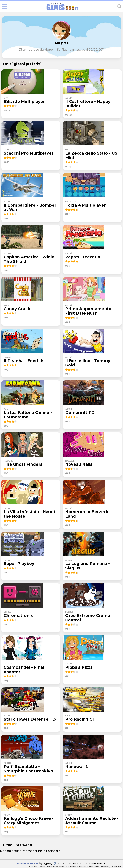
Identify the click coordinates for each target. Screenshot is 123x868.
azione (7, 202)
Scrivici (116, 867)
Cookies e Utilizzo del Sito (82, 867)
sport (7, 98)
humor (7, 357)
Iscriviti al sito (56, 867)
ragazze (8, 461)
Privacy (105, 867)
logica (69, 150)
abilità (69, 98)
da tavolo (9, 150)
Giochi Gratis (37, 867)
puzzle (8, 305)
